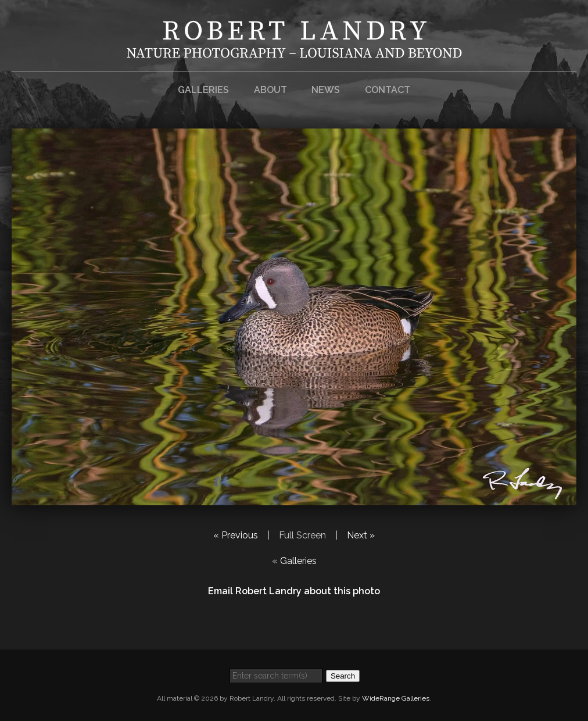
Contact (388, 90)
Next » (361, 535)
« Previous (236, 535)
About (270, 90)
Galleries (203, 90)
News (326, 90)
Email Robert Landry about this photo (294, 591)
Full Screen (302, 535)
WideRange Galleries (396, 698)
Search (343, 676)
